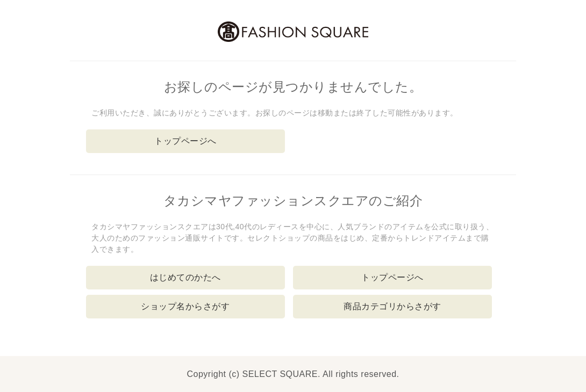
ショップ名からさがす (185, 306)
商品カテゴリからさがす (392, 306)
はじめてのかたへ (185, 277)
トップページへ (185, 141)
